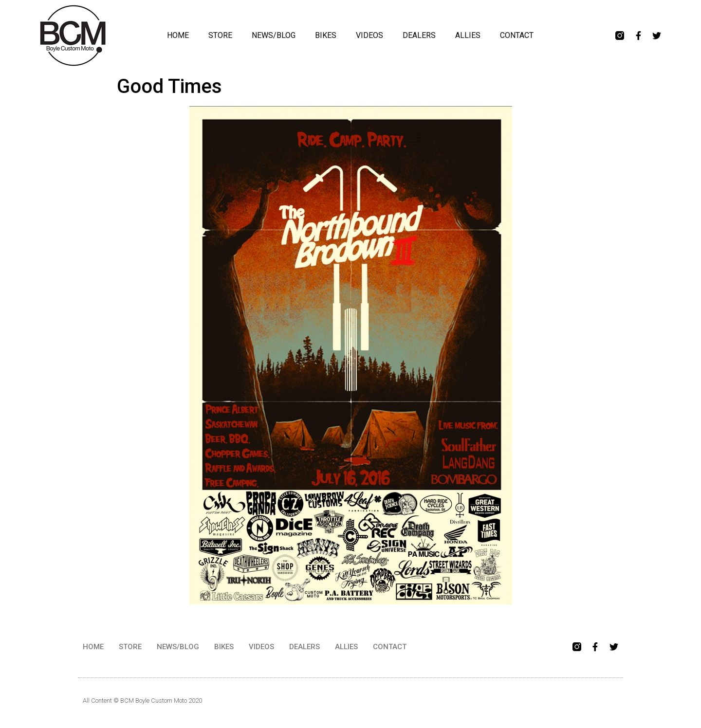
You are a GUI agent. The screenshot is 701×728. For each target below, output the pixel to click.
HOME (178, 35)
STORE (220, 35)
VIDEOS (369, 35)
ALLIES (468, 35)
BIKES (326, 35)
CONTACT (517, 35)
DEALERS (419, 35)
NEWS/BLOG (274, 35)
